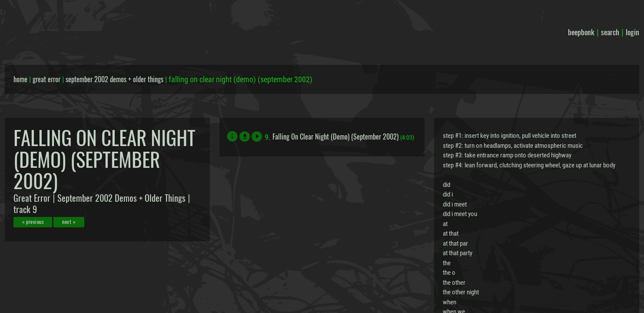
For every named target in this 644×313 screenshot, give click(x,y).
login (632, 32)
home (20, 79)
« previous (33, 221)
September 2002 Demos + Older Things (121, 198)
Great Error (32, 198)
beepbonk (581, 32)
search (610, 32)
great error (46, 79)
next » (69, 221)
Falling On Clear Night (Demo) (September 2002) (335, 137)
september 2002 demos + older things (115, 79)
